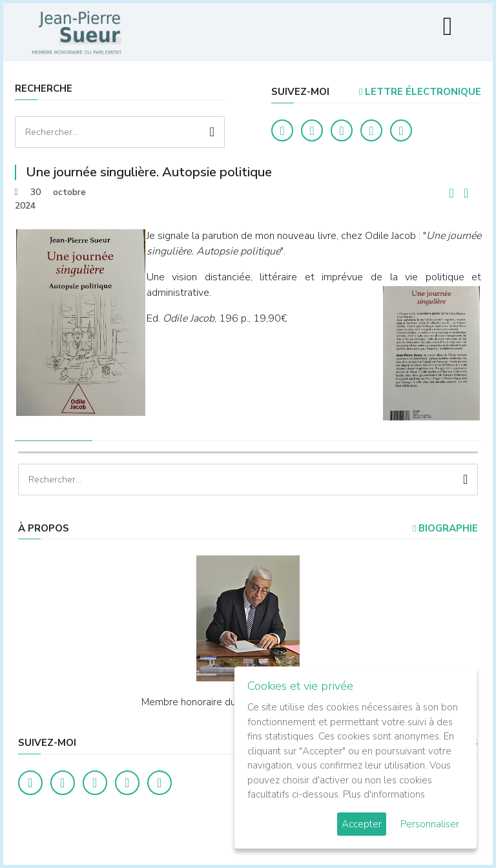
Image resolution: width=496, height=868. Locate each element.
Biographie (445, 528)
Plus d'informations (384, 794)
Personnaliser (430, 824)
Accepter (362, 824)
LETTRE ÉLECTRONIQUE (420, 92)
